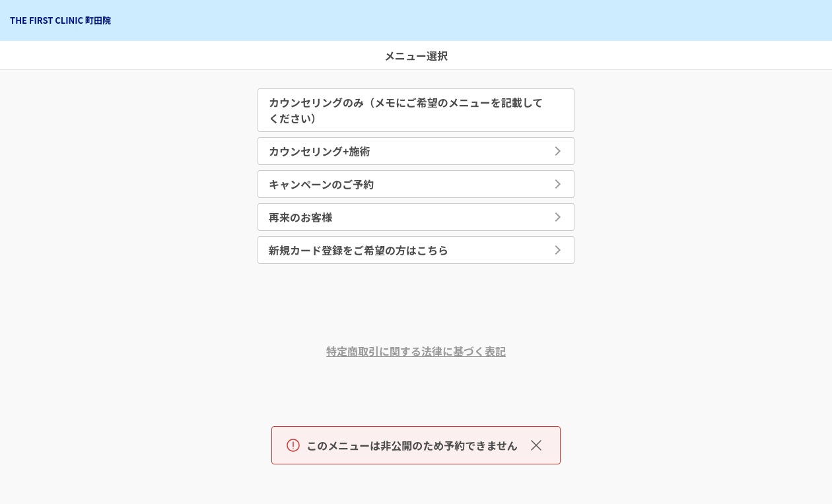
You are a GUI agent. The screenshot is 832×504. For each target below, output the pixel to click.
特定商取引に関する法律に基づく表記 (416, 351)
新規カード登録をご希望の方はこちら (359, 250)
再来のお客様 (300, 217)
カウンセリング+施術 (319, 151)
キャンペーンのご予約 (321, 184)
